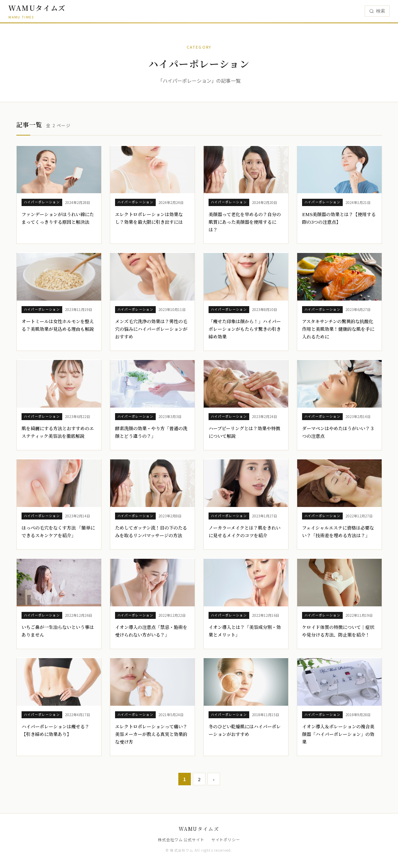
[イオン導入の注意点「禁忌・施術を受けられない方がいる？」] (152, 604)
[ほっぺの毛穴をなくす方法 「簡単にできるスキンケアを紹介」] (59, 504)
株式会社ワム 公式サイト (181, 840)
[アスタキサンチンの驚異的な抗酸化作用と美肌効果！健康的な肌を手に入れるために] (339, 302)
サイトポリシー (226, 840)
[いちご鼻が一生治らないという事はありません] (59, 604)
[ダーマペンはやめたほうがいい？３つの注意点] (339, 405)
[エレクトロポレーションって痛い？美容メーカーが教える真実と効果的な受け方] (152, 707)
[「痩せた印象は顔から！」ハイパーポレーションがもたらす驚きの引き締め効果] (246, 302)
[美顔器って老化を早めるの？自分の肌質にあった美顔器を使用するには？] (246, 195)
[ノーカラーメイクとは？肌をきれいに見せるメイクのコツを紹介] (246, 504)
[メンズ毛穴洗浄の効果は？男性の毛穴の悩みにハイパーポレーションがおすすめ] (152, 302)
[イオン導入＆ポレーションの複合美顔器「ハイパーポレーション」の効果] (339, 707)
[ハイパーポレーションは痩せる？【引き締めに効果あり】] (59, 707)
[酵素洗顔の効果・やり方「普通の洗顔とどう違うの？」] (152, 405)
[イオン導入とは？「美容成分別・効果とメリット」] (246, 604)
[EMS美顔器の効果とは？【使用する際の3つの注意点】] (339, 195)
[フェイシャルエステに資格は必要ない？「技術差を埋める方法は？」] (339, 504)
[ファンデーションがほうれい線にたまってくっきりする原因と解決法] (59, 195)
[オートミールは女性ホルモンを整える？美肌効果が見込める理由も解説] (59, 302)
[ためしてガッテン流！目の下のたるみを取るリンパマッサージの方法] (152, 504)
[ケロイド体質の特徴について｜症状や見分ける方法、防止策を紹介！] (339, 604)
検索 (377, 11)
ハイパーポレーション (42, 202)
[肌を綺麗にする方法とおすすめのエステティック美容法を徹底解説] (59, 405)
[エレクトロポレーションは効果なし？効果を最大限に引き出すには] (152, 195)
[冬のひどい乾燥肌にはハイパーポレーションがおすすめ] (246, 707)
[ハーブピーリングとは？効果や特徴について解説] (246, 405)
